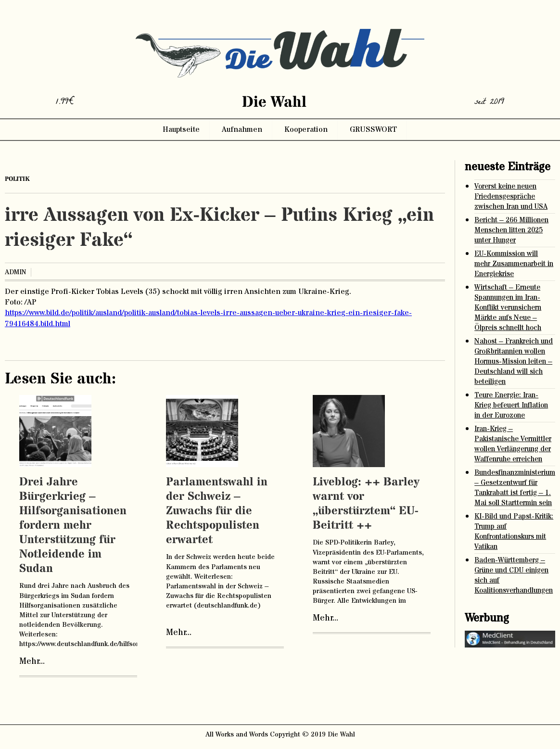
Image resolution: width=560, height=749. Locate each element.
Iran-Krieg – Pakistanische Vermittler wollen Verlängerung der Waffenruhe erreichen (513, 444)
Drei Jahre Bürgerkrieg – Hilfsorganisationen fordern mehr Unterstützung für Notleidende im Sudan (73, 526)
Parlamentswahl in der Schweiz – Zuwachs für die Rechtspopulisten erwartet (217, 511)
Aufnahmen (242, 129)
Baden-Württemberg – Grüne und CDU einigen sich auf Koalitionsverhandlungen (514, 575)
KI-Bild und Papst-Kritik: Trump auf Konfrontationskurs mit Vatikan (514, 532)
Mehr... (32, 661)
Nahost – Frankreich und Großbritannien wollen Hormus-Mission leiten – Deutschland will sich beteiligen (514, 362)
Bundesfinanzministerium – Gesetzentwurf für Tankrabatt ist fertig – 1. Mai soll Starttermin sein (515, 488)
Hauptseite (181, 129)
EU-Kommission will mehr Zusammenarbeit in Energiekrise (514, 264)
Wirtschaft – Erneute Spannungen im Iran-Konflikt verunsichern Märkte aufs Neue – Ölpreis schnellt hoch (508, 308)
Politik (17, 179)
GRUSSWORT (373, 129)
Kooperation (306, 129)
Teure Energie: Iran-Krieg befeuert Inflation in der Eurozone (511, 405)
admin (15, 272)
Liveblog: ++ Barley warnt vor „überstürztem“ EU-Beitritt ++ (366, 504)
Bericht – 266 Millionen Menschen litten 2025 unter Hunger (511, 230)
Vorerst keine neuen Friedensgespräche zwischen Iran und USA (511, 197)
